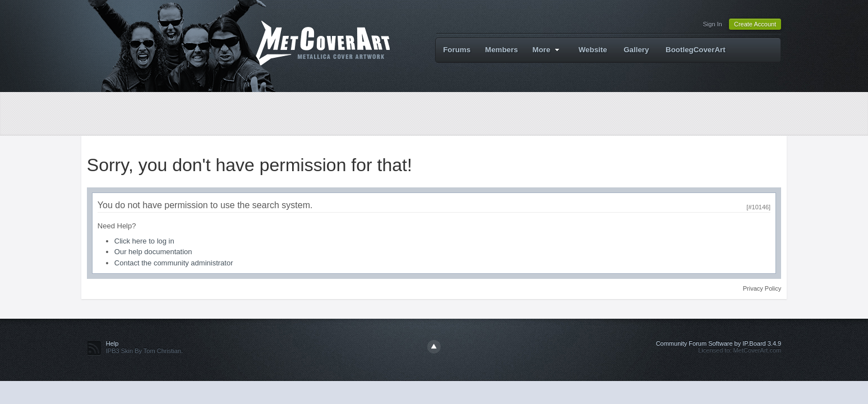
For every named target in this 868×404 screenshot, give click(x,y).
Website (593, 50)
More (548, 50)
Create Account (755, 24)
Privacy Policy (762, 288)
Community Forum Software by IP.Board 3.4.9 (719, 343)
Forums (457, 50)
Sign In (712, 24)
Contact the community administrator (174, 263)
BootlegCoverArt (696, 50)
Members (502, 50)
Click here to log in (144, 241)
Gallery (636, 50)
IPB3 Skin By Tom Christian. (144, 351)
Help (112, 343)
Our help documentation (153, 252)
